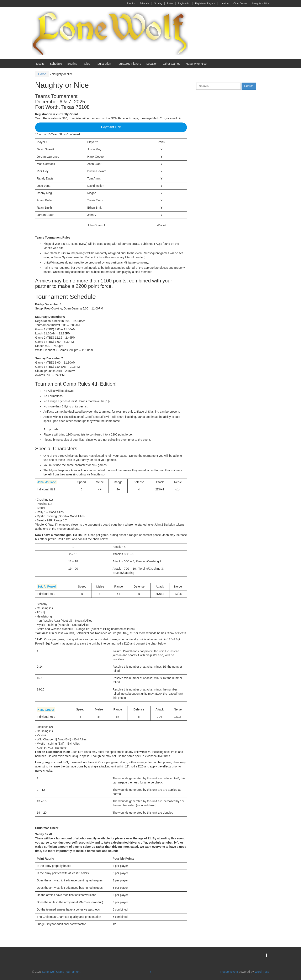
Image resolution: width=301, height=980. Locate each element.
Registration (184, 3)
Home (42, 74)
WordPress (262, 972)
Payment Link (111, 127)
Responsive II (229, 972)
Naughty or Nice (261, 3)
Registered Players (205, 3)
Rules (170, 3)
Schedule (144, 3)
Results (131, 3)
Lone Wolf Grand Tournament (61, 972)
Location (224, 3)
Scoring (158, 3)
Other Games (240, 3)
